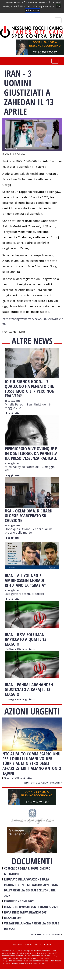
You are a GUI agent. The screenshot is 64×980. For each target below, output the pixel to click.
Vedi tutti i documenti (46, 934)
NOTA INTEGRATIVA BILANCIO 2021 (26, 912)
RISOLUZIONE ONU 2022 (19, 901)
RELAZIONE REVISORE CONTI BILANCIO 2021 (31, 907)
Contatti (38, 945)
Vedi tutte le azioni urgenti (43, 783)
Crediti (48, 945)
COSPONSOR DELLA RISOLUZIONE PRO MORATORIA (27, 871)
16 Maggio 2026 (12, 401)
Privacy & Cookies (23, 945)
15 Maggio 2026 (14, 699)
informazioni (33, 10)
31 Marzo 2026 (11, 778)
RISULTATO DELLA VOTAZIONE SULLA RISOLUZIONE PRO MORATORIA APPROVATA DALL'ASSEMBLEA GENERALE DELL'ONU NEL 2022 (31, 888)
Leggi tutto (13, 413)
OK (58, 6)
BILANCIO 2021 (13, 918)
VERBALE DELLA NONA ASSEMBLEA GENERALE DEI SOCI (31, 926)
